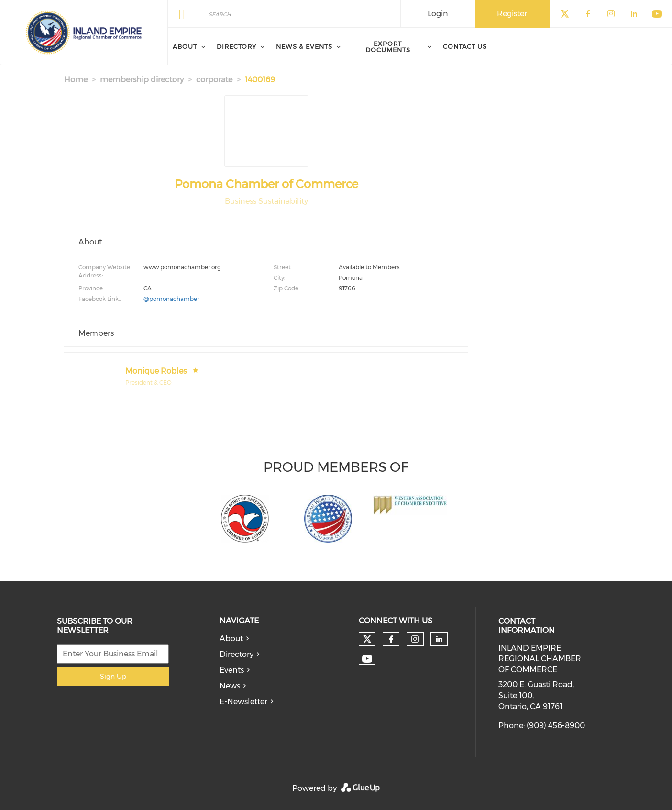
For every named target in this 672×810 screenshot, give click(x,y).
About (231, 638)
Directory (237, 654)
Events (232, 670)
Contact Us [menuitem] (465, 46)
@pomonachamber (171, 299)
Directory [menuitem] (237, 46)
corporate (214, 80)
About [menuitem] (185, 46)
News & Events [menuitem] (304, 46)
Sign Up (113, 677)
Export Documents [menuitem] (388, 47)
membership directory (142, 80)
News (230, 686)
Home (76, 80)
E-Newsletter (243, 702)
